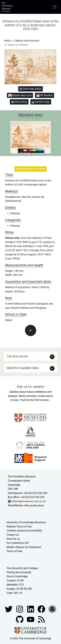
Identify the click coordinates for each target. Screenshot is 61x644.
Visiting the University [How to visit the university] (19, 572)
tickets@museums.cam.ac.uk (28, 501)
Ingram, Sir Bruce (15, 291)
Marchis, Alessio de (33, 197)
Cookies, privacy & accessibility (24, 531)
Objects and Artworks (27, 41)
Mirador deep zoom (20, 96)
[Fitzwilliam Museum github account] (20, 619)
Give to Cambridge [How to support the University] (17, 576)
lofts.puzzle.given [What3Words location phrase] (34, 505)
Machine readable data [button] (22, 368)
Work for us (13, 539)
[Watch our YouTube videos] (31, 619)
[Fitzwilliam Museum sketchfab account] (52, 609)
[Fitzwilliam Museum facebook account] (31, 609)
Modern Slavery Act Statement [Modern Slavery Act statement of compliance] (24, 547)
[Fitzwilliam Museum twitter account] (9, 609)
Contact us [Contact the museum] (13, 535)
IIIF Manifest (45, 96)
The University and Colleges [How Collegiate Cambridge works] (22, 568)
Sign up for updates (30, 387)
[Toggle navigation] (55, 7)
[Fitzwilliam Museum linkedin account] (42, 609)
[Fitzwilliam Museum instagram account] (20, 609)
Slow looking (19, 102)
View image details (31, 89)
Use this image (41, 102)
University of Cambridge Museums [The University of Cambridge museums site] (26, 522)
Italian (9, 320)
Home (7, 41)
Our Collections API (18, 543)
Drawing (15, 213)
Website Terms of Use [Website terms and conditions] (19, 527)
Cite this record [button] (17, 356)
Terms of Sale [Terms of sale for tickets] (14, 551)
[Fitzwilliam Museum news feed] (41, 619)
